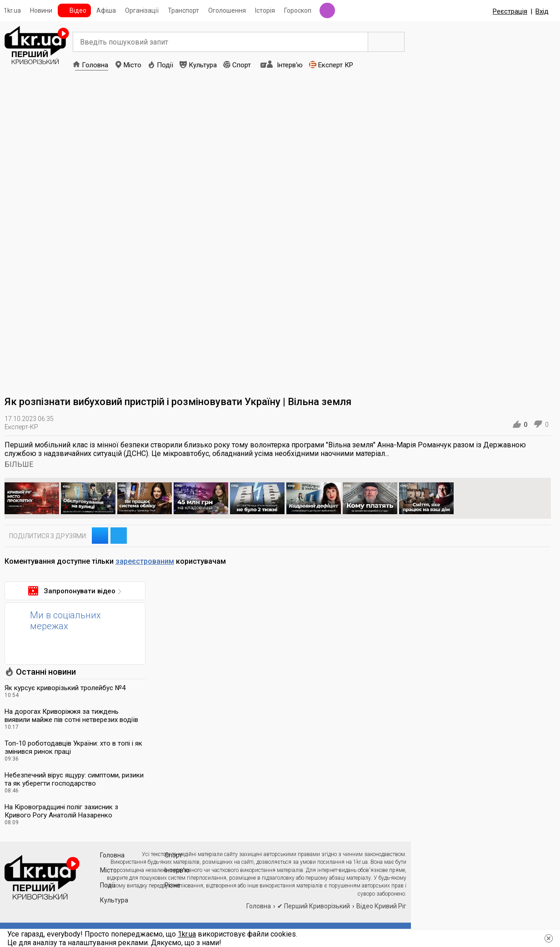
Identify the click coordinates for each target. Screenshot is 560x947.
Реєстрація (510, 11)
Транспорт (183, 10)
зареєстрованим (145, 561)
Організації (142, 10)
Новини (41, 10)
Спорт (242, 65)
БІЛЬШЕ (19, 464)
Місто (132, 65)
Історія (265, 10)
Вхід (542, 11)
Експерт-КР (21, 427)
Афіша (106, 10)
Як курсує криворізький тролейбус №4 (65, 688)
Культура (203, 65)
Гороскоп (298, 10)
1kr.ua (12, 10)
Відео (78, 10)
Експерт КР (336, 65)
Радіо (327, 10)
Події (165, 65)
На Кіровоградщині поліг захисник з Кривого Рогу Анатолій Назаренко (61, 811)
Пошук (386, 42)
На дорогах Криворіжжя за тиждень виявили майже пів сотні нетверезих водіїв (71, 716)
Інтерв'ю (290, 65)
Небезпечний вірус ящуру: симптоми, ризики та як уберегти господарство (74, 779)
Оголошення (227, 10)
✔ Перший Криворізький (314, 906)
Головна (95, 65)
